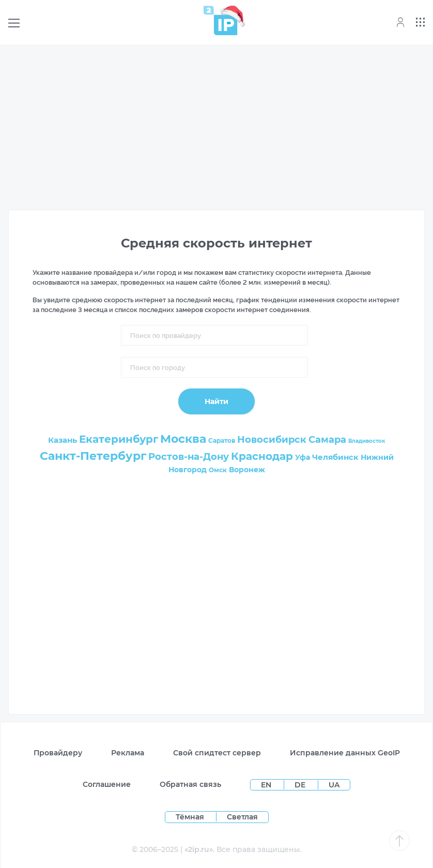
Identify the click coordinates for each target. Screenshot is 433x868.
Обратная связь (190, 784)
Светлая (242, 817)
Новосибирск (272, 440)
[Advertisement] (216, 125)
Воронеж (247, 470)
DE (301, 785)
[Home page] (221, 20)
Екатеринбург (119, 439)
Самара (327, 440)
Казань (63, 440)
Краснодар (262, 456)
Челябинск (335, 457)
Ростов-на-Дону (189, 457)
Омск (218, 470)
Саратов (222, 440)
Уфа (303, 457)
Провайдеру (58, 753)
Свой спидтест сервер (217, 753)
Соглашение (107, 784)
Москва (183, 439)
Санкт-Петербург (93, 456)
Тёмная (190, 817)
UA (334, 785)
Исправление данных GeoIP (345, 753)
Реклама (128, 753)
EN (267, 785)
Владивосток (367, 441)
